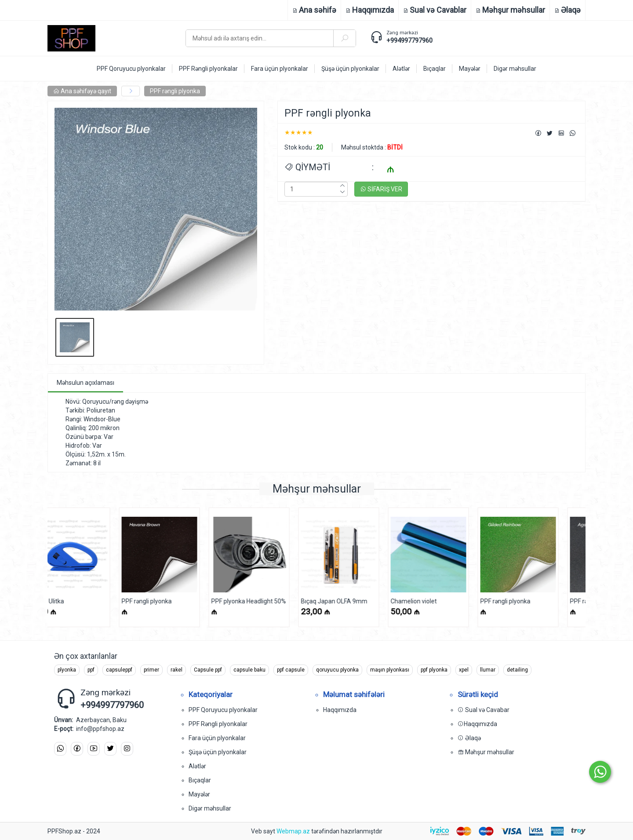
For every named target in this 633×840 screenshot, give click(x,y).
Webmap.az (293, 831)
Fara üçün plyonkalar (217, 738)
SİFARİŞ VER (381, 189)
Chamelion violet (347, 601)
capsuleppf (119, 670)
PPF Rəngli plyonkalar (218, 724)
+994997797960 (409, 40)
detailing (517, 670)
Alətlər (197, 766)
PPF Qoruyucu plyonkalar (223, 710)
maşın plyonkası (390, 670)
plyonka (67, 670)
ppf (91, 670)
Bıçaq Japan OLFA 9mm (267, 601)
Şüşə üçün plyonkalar (218, 752)
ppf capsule (291, 670)
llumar (488, 670)
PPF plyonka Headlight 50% (182, 601)
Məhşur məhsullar (486, 752)
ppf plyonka (434, 670)
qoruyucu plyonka (337, 670)
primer (151, 670)
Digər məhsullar (210, 808)
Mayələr (199, 794)
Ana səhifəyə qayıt (82, 91)
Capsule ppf (208, 670)
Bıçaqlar (200, 780)
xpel (464, 670)
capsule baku (249, 670)
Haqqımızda (340, 710)
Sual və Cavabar (484, 710)
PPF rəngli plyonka (175, 91)
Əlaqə (469, 738)
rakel (176, 670)
